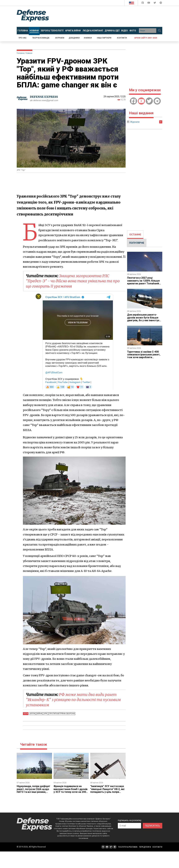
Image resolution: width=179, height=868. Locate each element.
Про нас (23, 38)
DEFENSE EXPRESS (44, 97)
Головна (20, 53)
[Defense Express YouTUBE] (149, 3)
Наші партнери (104, 38)
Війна (39, 714)
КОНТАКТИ (157, 847)
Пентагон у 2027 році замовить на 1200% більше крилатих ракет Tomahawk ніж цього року (143, 282)
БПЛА (33, 714)
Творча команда (41, 38)
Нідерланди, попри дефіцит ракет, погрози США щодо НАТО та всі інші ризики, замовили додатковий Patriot (33, 792)
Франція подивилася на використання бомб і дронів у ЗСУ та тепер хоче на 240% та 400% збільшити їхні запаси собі (71, 792)
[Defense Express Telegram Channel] (161, 3)
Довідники (74, 38)
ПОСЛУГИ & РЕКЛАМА (128, 847)
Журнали (60, 38)
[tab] (135, 235)
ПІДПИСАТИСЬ (153, 826)
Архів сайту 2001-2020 (146, 38)
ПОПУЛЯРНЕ (137, 243)
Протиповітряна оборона (62, 714)
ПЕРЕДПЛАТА (145, 847)
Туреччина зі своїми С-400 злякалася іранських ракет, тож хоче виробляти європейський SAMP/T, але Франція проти (144, 357)
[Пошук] (159, 31)
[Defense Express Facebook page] (143, 3)
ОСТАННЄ (135, 235)
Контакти (122, 38)
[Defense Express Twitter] (155, 3)
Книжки (88, 38)
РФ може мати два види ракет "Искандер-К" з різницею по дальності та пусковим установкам (73, 700)
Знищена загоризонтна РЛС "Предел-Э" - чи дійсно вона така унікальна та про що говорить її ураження (73, 281)
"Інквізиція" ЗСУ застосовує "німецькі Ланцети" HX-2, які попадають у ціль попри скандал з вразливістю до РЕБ (107, 792)
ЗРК (46, 714)
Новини (29, 53)
